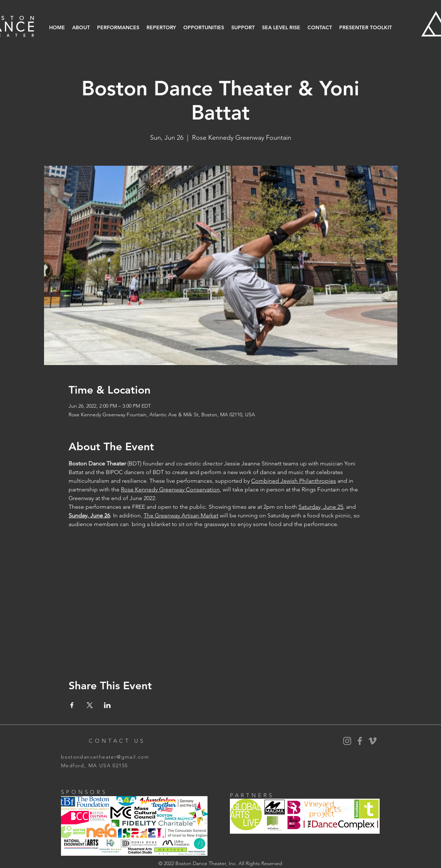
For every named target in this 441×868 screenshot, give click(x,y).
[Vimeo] (372, 741)
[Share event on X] (90, 705)
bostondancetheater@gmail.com (105, 757)
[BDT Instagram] (347, 741)
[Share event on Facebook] (72, 705)
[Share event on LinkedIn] (107, 705)
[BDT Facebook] (360, 741)
